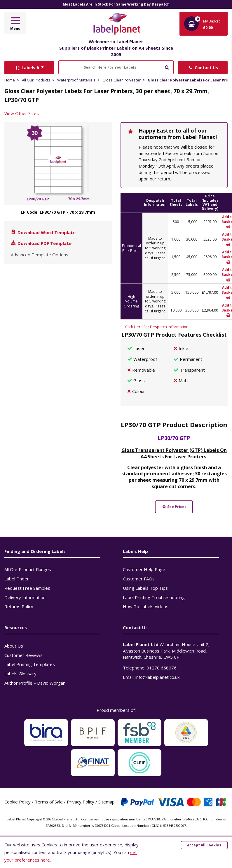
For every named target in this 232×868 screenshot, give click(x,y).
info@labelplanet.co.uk (157, 677)
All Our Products (36, 80)
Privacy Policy (81, 802)
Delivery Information (25, 597)
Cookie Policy (18, 802)
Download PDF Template (41, 243)
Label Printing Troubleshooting (154, 597)
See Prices (174, 507)
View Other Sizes (22, 113)
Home (10, 80)
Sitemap (107, 802)
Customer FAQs (139, 579)
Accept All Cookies (204, 845)
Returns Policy (19, 606)
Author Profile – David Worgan (35, 683)
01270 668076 (162, 668)
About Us (14, 646)
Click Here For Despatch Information (157, 327)
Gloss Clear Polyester (122, 80)
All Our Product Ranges (28, 569)
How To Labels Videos (146, 606)
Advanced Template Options (40, 255)
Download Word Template (43, 232)
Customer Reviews (23, 655)
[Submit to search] (167, 67)
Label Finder (17, 579)
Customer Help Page (144, 569)
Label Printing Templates (30, 664)
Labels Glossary (20, 674)
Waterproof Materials (76, 80)
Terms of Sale (49, 802)
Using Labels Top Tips (145, 588)
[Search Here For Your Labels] (116, 67)
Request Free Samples (27, 588)
